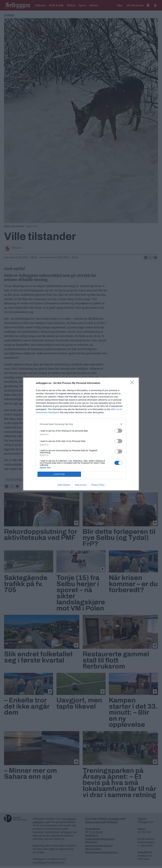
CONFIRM (59, 474)
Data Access (81, 485)
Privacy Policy (98, 485)
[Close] (133, 383)
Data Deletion (64, 485)
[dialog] (81, 434)
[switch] (118, 431)
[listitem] (81, 424)
